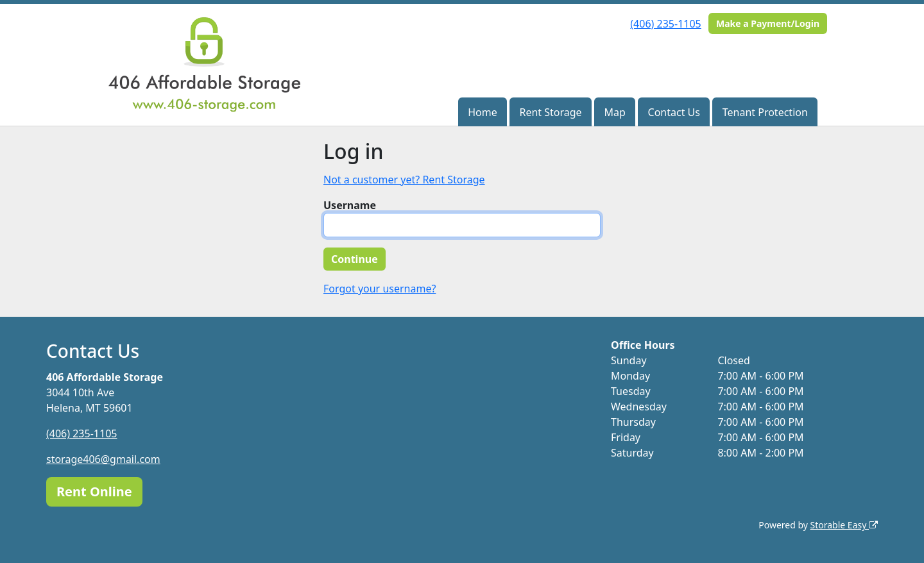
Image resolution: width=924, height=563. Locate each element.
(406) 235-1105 (665, 24)
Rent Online (94, 492)
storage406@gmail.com (103, 459)
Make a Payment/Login (768, 23)
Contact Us (674, 112)
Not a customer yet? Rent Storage (404, 180)
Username (350, 205)
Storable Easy (844, 525)
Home (483, 112)
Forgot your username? (380, 289)
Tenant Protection (765, 112)
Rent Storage (550, 112)
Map (614, 112)
